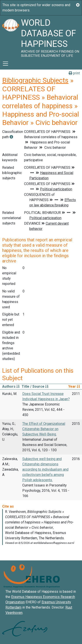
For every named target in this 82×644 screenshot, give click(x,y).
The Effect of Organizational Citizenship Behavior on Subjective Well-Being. (44, 429)
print (74, 73)
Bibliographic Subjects (35, 80)
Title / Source (35, 386)
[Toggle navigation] (5, 64)
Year (74, 386)
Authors (11, 386)
